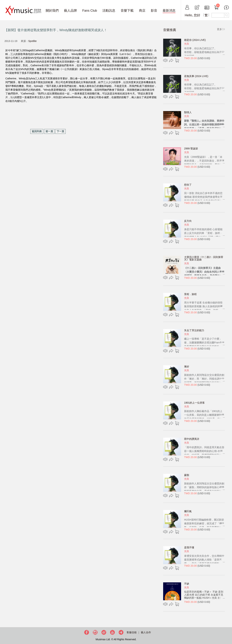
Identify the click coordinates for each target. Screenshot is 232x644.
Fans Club (90, 11)
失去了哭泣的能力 (194, 330)
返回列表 (37, 131)
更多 (219, 29)
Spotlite (33, 41)
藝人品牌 (70, 11)
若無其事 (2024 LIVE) (196, 76)
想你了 (188, 185)
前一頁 (49, 131)
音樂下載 (127, 11)
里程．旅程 (190, 294)
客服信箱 (132, 632)
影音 (154, 11)
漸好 (187, 367)
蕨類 (187, 475)
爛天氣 (188, 511)
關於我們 (52, 11)
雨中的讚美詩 (192, 439)
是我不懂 (189, 547)
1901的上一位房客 (194, 403)
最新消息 (169, 11)
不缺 (187, 584)
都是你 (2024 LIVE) (195, 40)
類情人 (188, 112)
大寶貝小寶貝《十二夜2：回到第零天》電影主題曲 (204, 258)
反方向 (188, 221)
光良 (187, 44)
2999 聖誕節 (191, 149)
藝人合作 (146, 632)
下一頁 (60, 131)
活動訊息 (109, 11)
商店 (142, 11)
